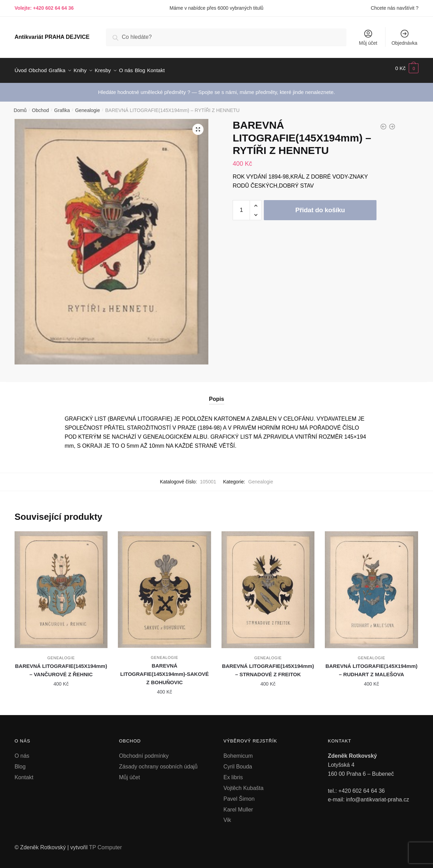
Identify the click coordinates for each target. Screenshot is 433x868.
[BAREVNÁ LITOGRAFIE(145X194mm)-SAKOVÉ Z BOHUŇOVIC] (164, 585)
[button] (198, 125)
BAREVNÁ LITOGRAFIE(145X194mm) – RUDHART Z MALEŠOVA (372, 666)
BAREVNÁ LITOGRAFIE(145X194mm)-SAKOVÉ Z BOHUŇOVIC (165, 670)
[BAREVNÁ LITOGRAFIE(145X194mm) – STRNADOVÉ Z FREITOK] (268, 586)
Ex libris (233, 773)
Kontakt (24, 773)
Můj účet (368, 37)
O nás (22, 752)
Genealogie (88, 106)
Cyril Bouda (238, 762)
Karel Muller (238, 805)
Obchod (40, 106)
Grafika (62, 106)
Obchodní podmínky (144, 752)
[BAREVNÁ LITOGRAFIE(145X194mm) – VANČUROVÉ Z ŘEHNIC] (61, 586)
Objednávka (404, 37)
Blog (20, 762)
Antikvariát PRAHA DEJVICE (52, 37)
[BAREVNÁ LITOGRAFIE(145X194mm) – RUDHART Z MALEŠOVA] (371, 586)
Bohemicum (238, 752)
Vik (227, 816)
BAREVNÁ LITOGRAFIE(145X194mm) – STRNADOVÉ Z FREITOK (268, 666)
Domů (20, 106)
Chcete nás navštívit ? (395, 8)
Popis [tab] (217, 395)
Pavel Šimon (239, 795)
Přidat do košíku (320, 206)
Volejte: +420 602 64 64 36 (44, 8)
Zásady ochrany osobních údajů (158, 762)
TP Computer (106, 843)
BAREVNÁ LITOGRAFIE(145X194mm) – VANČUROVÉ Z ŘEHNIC (61, 666)
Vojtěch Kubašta (244, 784)
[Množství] (241, 206)
